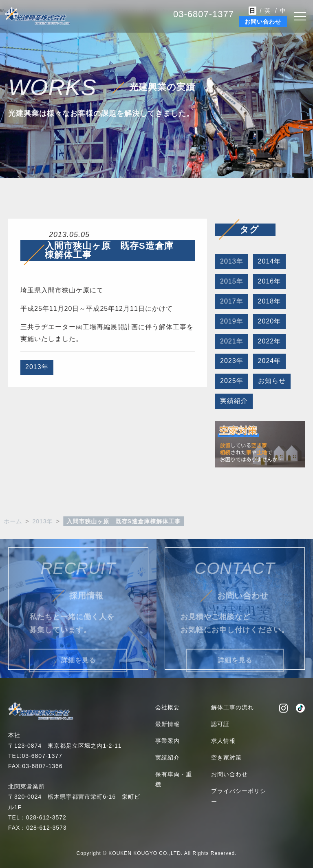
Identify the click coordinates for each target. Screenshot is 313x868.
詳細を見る (78, 667)
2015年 (231, 281)
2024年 (269, 361)
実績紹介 (234, 401)
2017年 (231, 301)
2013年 (37, 368)
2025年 (231, 381)
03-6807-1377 (204, 14)
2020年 (269, 321)
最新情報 (168, 724)
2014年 (269, 261)
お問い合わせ (263, 22)
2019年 (231, 321)
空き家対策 (226, 757)
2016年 (269, 281)
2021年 (231, 341)
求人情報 (223, 741)
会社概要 (168, 707)
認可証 (220, 724)
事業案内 (168, 741)
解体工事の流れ (233, 707)
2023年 (231, 361)
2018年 (269, 301)
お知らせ (271, 381)
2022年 (269, 341)
